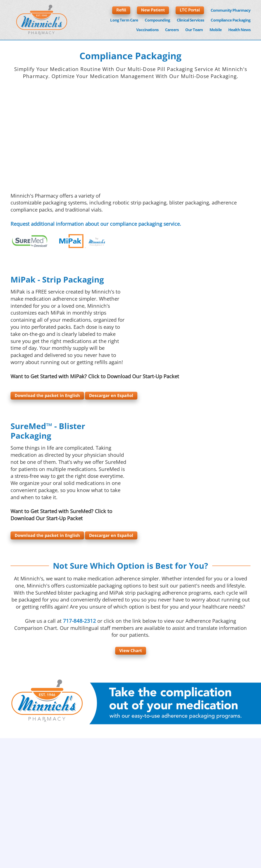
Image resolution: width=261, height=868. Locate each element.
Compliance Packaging (231, 20)
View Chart (131, 650)
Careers (172, 30)
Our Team (194, 30)
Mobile (216, 30)
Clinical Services (190, 20)
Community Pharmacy (231, 10)
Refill (121, 10)
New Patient (153, 10)
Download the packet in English (47, 395)
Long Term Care (124, 20)
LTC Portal (190, 10)
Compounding (157, 20)
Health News (239, 30)
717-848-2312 (79, 621)
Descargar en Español (111, 395)
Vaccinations (147, 30)
